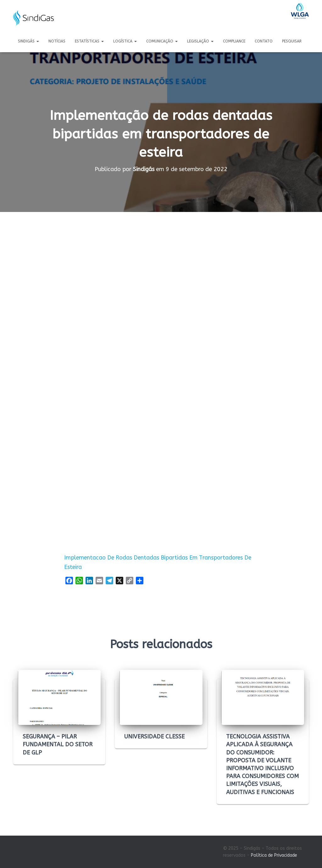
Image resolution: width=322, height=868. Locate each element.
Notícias (57, 41)
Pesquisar (292, 41)
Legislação (200, 41)
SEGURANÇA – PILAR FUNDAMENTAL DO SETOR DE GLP (58, 744)
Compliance (234, 41)
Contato (264, 41)
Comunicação (162, 41)
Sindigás (28, 41)
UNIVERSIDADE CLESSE (154, 737)
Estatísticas (89, 41)
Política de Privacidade (274, 855)
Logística (125, 41)
